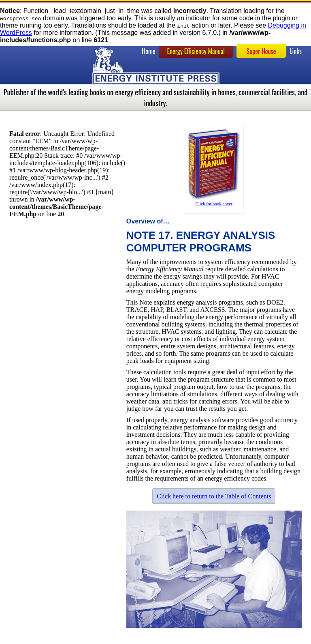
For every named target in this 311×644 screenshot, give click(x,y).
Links (296, 51)
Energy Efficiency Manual (196, 51)
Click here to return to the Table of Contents (214, 496)
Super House (261, 51)
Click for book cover (214, 204)
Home (148, 51)
